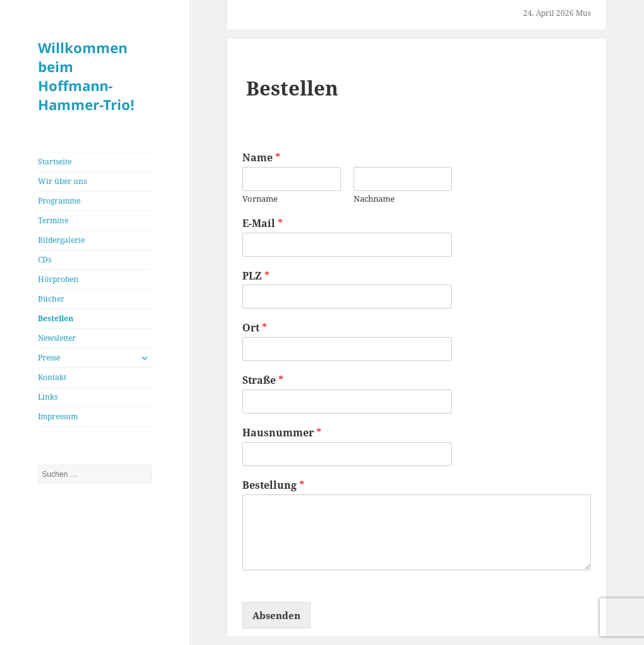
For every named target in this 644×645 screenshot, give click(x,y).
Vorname (260, 199)
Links (48, 397)
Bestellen (56, 318)
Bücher (51, 299)
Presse (49, 358)
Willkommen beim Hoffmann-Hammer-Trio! (86, 76)
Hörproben (58, 279)
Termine (53, 220)
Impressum (58, 416)
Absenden (276, 615)
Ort (255, 328)
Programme (59, 201)
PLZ (256, 276)
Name (261, 158)
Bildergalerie (61, 240)
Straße (263, 380)
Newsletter (57, 338)
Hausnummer (282, 433)
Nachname (374, 199)
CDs (45, 260)
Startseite (55, 162)
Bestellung (273, 485)
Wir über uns (62, 181)
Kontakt (52, 377)
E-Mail (263, 224)
